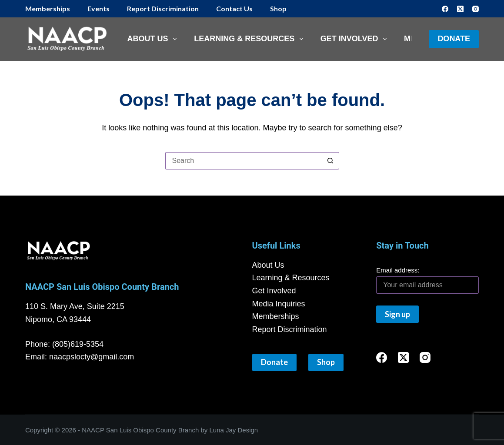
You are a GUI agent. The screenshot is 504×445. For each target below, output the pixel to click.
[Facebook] (445, 9)
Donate (454, 39)
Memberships (48, 8)
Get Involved (355, 39)
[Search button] (330, 161)
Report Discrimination (163, 8)
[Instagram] (476, 9)
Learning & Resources (250, 39)
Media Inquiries (279, 304)
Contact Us (234, 8)
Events (98, 8)
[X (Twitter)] (460, 9)
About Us (154, 39)
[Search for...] (244, 161)
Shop (278, 8)
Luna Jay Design (234, 430)
